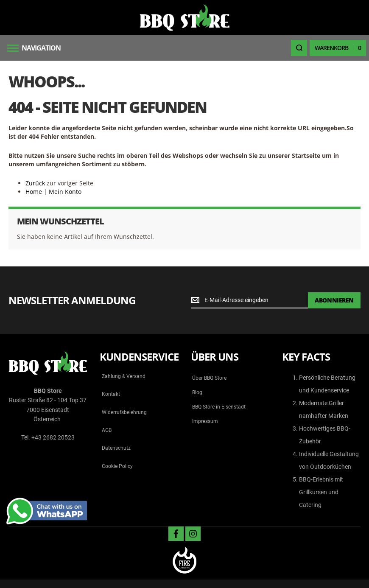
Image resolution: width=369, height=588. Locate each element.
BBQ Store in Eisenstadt (219, 407)
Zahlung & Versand (124, 376)
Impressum (205, 421)
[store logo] (184, 18)
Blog (197, 392)
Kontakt (111, 394)
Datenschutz (116, 448)
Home (34, 192)
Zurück (35, 183)
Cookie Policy (117, 466)
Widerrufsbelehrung (124, 412)
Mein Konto (65, 192)
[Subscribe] (334, 300)
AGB (107, 430)
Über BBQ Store (209, 378)
